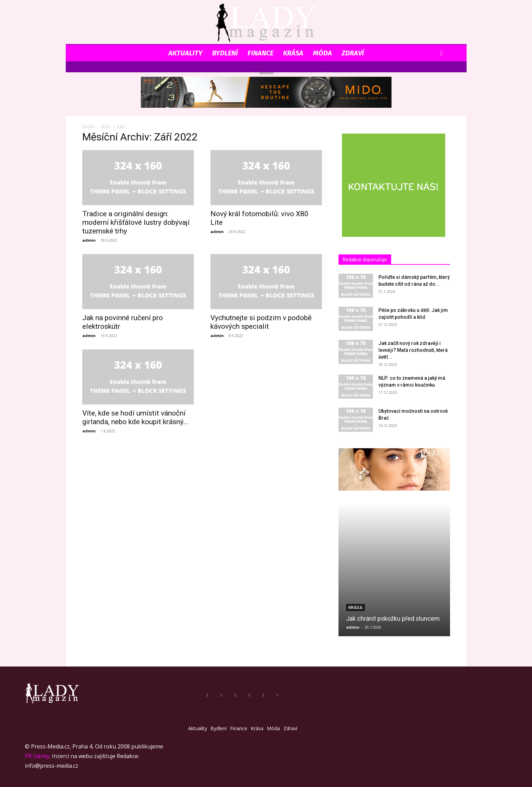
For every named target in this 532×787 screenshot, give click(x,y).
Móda (322, 53)
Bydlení (225, 53)
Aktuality (185, 53)
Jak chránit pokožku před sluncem (393, 618)
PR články (37, 756)
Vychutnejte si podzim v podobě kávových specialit (261, 322)
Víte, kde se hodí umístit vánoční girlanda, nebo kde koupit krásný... (135, 417)
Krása (293, 53)
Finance (260, 53)
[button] (442, 54)
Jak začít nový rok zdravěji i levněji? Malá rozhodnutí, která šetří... (413, 350)
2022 (105, 127)
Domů (88, 127)
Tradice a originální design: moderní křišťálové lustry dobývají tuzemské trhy (136, 222)
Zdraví (353, 53)
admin (89, 240)
